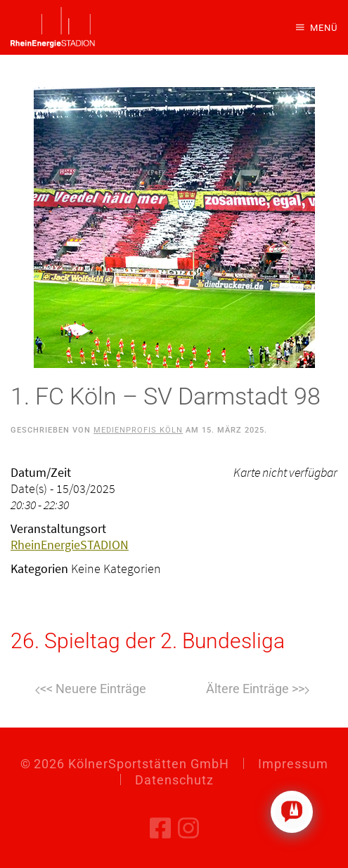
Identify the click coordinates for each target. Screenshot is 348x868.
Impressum (293, 764)
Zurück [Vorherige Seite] (91, 690)
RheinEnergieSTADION (70, 545)
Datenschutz (174, 780)
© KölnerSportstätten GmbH (125, 764)
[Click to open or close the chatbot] (292, 812)
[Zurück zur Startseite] (53, 27)
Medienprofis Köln (138, 430)
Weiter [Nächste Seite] (258, 690)
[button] (317, 27)
